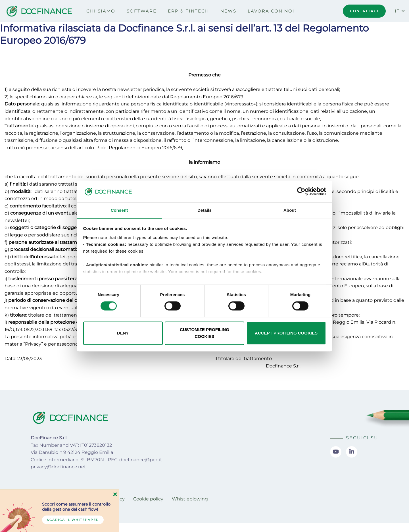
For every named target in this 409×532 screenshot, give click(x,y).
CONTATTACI (364, 11)
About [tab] (290, 210)
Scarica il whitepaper (73, 520)
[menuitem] (101, 11)
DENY (123, 333)
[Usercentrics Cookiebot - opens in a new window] (301, 191)
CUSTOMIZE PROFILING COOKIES (204, 333)
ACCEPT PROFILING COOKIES (286, 333)
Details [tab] (204, 210)
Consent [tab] (119, 210)
